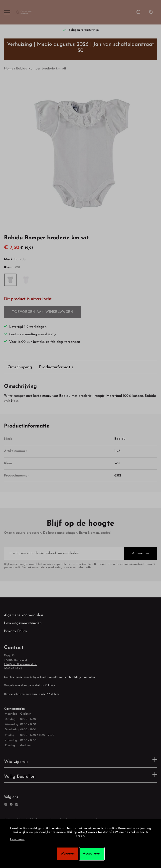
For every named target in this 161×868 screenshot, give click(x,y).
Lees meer (17, 840)
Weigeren (68, 854)
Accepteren (92, 854)
